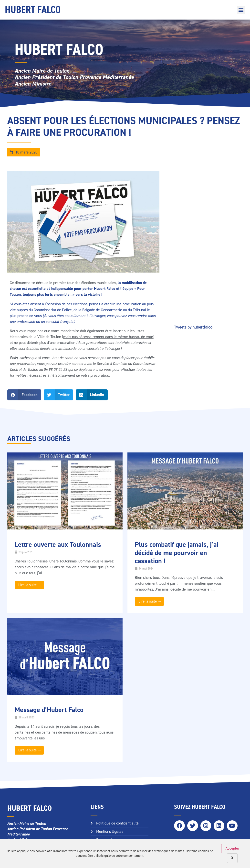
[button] (241, 10)
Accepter (232, 848)
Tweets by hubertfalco (193, 327)
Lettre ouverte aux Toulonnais (58, 544)
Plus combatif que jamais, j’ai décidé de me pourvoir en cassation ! (177, 553)
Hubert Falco (33, 10)
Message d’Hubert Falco (49, 710)
